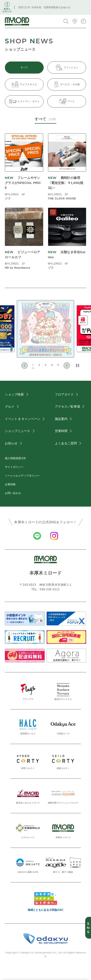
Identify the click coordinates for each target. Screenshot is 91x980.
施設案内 (61, 419)
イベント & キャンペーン (23, 419)
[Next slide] (67, 365)
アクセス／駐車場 (67, 406)
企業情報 (10, 484)
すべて (24, 67)
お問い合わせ (13, 493)
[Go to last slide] (25, 365)
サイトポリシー (14, 467)
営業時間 (61, 431)
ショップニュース (17, 431)
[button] (33, 365)
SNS (88, 928)
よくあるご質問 (66, 443)
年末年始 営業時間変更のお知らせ (51, 7)
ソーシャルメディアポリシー (22, 476)
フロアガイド (64, 394)
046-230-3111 (50, 589)
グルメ (10, 406)
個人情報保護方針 (16, 458)
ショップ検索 (14, 394)
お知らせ (11, 443)
